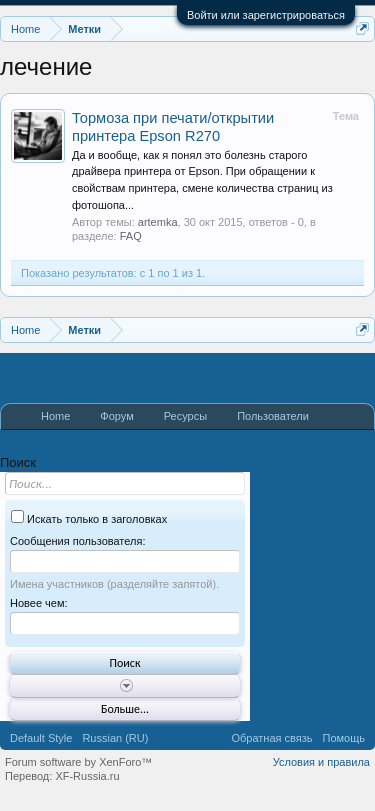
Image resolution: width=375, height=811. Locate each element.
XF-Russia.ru (87, 776)
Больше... (125, 709)
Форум (116, 416)
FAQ (131, 236)
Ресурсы (185, 416)
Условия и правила (321, 762)
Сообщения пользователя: (77, 541)
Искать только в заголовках (89, 519)
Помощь (344, 738)
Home (55, 416)
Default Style (41, 738)
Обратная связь (271, 738)
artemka (158, 222)
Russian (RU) (115, 738)
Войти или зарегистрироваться (266, 15)
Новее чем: (39, 603)
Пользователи (273, 416)
